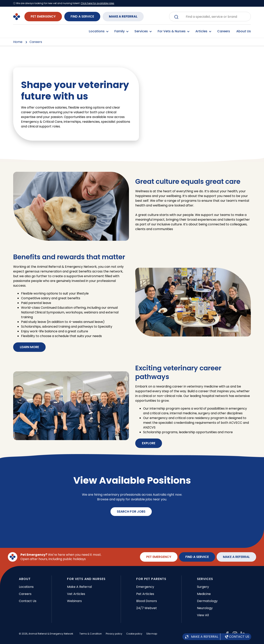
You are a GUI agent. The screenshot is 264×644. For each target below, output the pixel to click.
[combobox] (213, 17)
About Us (244, 31)
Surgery (203, 587)
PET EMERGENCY (43, 16)
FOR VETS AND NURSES (86, 579)
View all (203, 615)
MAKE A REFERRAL (123, 16)
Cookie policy (134, 634)
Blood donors (147, 601)
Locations (98, 31)
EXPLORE (149, 443)
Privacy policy (114, 634)
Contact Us (28, 601)
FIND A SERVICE (82, 16)
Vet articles (76, 594)
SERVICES (205, 579)
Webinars (74, 601)
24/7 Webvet (147, 608)
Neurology (205, 608)
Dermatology (207, 601)
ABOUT (25, 579)
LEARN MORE (29, 347)
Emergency (145, 587)
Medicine (204, 594)
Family (121, 31)
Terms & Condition (91, 634)
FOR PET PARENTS (151, 579)
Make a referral (79, 587)
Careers (224, 31)
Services (143, 31)
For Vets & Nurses (173, 31)
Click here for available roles (97, 3)
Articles (203, 31)
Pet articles (145, 594)
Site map (152, 634)
